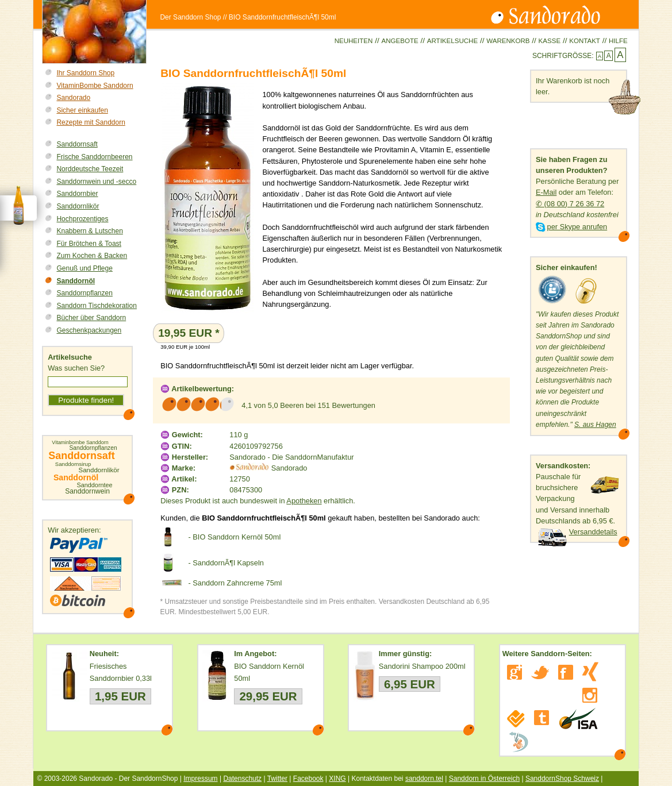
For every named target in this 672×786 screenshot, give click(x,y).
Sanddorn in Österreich (484, 779)
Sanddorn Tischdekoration (96, 306)
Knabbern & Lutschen (89, 231)
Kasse (550, 41)
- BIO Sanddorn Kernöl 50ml (234, 537)
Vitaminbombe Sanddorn (80, 443)
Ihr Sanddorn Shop (85, 73)
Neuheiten (354, 41)
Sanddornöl (76, 281)
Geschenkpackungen (89, 330)
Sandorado (73, 98)
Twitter (277, 779)
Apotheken (304, 501)
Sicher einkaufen (82, 110)
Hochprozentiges (82, 219)
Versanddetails (593, 532)
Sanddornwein (87, 491)
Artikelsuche (452, 41)
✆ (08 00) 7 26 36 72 (570, 204)
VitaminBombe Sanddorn (95, 86)
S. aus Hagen (595, 425)
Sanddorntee (94, 485)
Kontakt (585, 41)
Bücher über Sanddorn (91, 318)
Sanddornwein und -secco (96, 182)
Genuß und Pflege (84, 268)
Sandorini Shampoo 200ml (422, 666)
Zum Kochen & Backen (92, 256)
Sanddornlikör (78, 206)
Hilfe (618, 41)
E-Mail (546, 192)
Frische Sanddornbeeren (94, 157)
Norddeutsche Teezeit (90, 169)
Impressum (200, 779)
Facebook (308, 779)
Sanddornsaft (77, 144)
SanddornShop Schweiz (562, 779)
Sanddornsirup (73, 464)
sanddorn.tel (424, 779)
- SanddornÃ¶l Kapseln (226, 563)
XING (337, 779)
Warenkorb (508, 41)
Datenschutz (242, 779)
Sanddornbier (77, 194)
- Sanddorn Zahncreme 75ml (235, 583)
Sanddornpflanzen (84, 293)
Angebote (400, 41)
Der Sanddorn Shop (190, 17)
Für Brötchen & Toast (89, 244)
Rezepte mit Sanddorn (91, 122)
